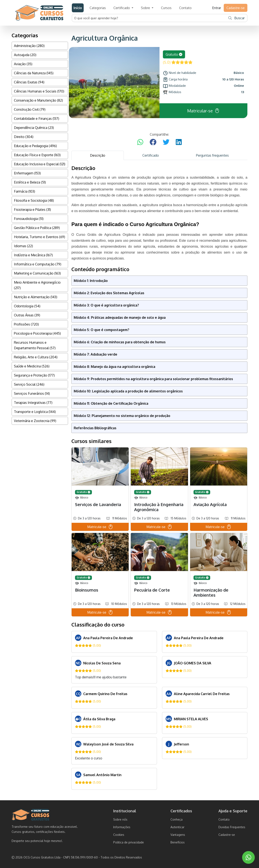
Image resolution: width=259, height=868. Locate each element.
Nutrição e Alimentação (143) (36, 297)
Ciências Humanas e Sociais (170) (39, 91)
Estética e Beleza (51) (30, 182)
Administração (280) (29, 46)
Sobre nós (120, 819)
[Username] (149, 18)
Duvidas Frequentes (232, 827)
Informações (122, 827)
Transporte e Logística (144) (35, 412)
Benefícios (178, 842)
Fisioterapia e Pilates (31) (32, 210)
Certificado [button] (122, 8)
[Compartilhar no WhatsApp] (140, 142)
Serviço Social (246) (29, 384)
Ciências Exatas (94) (29, 82)
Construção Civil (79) (30, 109)
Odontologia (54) (27, 306)
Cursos (166, 8)
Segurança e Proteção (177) (34, 375)
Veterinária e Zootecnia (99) (35, 421)
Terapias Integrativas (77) (33, 403)
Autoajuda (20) (25, 55)
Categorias (98, 8)
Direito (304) (24, 137)
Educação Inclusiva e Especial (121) (40, 164)
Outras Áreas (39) (27, 315)
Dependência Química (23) (34, 128)
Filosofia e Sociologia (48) (34, 200)
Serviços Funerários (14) (32, 393)
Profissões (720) (26, 324)
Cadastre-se (227, 835)
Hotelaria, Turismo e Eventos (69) (40, 237)
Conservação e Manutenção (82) (38, 100)
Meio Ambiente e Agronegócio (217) (37, 285)
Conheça (177, 819)
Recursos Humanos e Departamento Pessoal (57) (35, 345)
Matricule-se (100, 527)
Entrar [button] (217, 8)
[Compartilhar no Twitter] (166, 142)
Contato (185, 8)
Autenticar (177, 827)
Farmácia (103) (25, 191)
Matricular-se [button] (203, 111)
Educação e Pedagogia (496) (35, 146)
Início (78, 8)
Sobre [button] (146, 8)
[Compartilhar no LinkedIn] (179, 142)
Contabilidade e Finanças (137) (37, 119)
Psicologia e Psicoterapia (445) (37, 333)
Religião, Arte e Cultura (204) (36, 357)
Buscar (237, 18)
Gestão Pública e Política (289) (37, 228)
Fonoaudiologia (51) (29, 219)
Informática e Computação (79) (38, 264)
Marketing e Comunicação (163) (37, 273)
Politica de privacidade (129, 842)
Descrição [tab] (98, 155)
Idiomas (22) (23, 246)
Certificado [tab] (151, 155)
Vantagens (178, 835)
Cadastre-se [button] (236, 8)
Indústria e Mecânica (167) (33, 255)
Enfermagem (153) (27, 173)
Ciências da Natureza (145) (34, 73)
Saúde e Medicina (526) (32, 366)
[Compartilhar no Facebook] (153, 142)
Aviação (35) (23, 64)
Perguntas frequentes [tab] (212, 155)
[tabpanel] (159, 477)
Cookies (119, 835)
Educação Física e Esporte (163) (37, 155)
